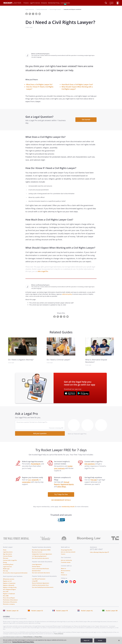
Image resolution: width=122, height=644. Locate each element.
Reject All (87, 640)
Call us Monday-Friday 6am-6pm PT (99, 552)
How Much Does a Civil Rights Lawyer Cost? (77, 84)
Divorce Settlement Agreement (41, 583)
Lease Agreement (37, 564)
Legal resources (7, 567)
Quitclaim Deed (36, 571)
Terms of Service (59, 634)
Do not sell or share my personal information (15, 573)
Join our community (66, 560)
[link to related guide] (22, 346)
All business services (9, 579)
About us (63, 568)
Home (5, 550)
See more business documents (40, 558)
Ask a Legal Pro (43, 271)
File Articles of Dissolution (10, 602)
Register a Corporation (9, 583)
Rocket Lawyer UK (13, 611)
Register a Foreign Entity (10, 587)
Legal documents (8, 552)
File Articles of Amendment (10, 600)
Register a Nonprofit (9, 585)
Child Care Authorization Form (40, 585)
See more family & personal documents (43, 587)
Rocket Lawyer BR (112, 611)
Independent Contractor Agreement (42, 554)
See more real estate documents (41, 573)
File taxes (6, 558)
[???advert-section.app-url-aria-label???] (70, 394)
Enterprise (44, 3)
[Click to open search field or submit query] (106, 3)
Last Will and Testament (39, 579)
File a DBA (6, 596)
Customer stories (66, 562)
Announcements (66, 571)
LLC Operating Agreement (39, 556)
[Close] (119, 640)
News (63, 573)
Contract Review (65, 3)
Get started (86, 120)
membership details (68, 507)
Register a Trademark (9, 594)
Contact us (64, 575)
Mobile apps (6, 569)
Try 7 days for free (61, 494)
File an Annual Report (9, 598)
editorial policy (67, 294)
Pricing (5, 562)
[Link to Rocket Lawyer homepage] (12, 3)
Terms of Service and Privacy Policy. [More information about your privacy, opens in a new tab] (23, 642)
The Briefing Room (8, 564)
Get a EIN (6, 592)
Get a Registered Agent (9, 589)
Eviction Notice (36, 566)
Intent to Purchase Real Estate (40, 569)
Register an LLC (7, 581)
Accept (100, 640)
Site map (5, 571)
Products (26, 3)
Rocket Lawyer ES (37, 611)
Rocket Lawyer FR (62, 611)
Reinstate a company (9, 604)
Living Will (35, 581)
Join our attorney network (68, 552)
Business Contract (37, 552)
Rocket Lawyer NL (87, 611)
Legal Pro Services (35, 3)
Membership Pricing (54, 3)
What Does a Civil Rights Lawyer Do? (39, 84)
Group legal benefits (67, 550)
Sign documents (7, 554)
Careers (63, 554)
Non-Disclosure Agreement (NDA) (41, 550)
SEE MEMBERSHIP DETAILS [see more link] (61, 500)
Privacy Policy (38, 637)
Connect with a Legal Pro (10, 560)
